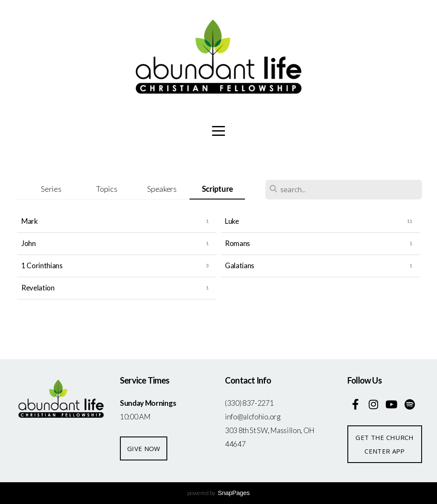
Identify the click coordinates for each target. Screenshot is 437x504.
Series (51, 189)
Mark (30, 221)
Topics (106, 189)
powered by (218, 493)
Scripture (217, 189)
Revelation (38, 288)
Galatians (240, 265)
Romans (237, 243)
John (29, 243)
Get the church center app (385, 444)
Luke (232, 221)
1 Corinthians (42, 265)
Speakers (162, 189)
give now (144, 448)
